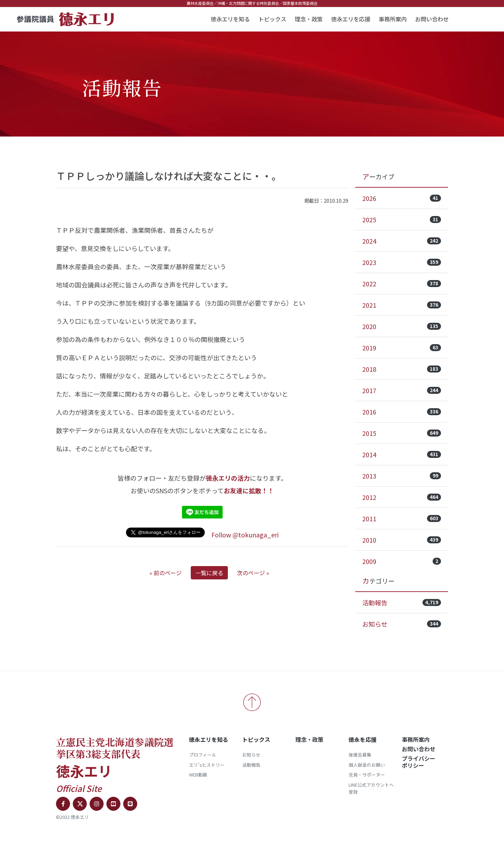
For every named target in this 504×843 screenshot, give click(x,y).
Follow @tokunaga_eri (245, 535)
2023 (402, 262)
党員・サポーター (367, 775)
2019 (402, 348)
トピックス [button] (272, 19)
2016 (402, 412)
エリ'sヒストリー (207, 765)
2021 (402, 305)
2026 (402, 198)
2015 (402, 433)
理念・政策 (309, 19)
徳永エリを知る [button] (230, 19)
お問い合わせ (432, 19)
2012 (402, 497)
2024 (402, 241)
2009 (402, 561)
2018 (402, 369)
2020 (402, 326)
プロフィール (203, 755)
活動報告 (402, 602)
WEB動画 (198, 775)
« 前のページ (166, 573)
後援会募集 (360, 755)
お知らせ (402, 624)
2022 (402, 284)
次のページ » (253, 573)
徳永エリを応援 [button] (351, 19)
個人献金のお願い (367, 765)
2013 (402, 476)
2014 (402, 454)
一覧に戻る (209, 573)
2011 (402, 518)
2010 (402, 540)
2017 (402, 390)
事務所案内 (393, 19)
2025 (402, 220)
